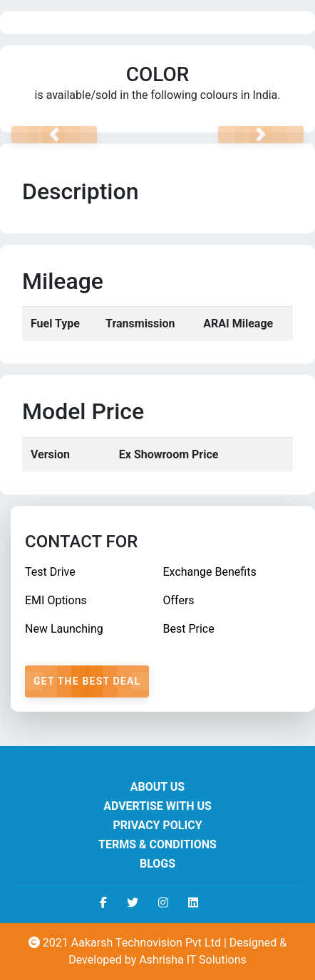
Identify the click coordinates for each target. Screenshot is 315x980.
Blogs (157, 864)
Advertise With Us (157, 806)
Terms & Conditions (157, 844)
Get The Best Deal (87, 681)
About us (157, 787)
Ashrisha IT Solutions (193, 960)
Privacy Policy (157, 825)
